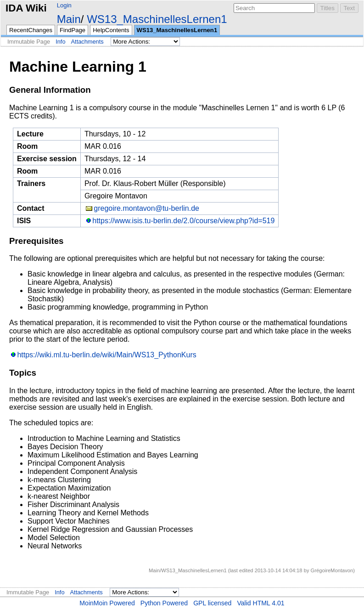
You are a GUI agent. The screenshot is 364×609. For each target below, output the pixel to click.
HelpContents (111, 30)
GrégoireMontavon (332, 570)
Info (60, 42)
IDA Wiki (26, 8)
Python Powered (164, 603)
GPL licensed (212, 603)
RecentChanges (31, 30)
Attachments (87, 42)
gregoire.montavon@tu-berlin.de (146, 208)
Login (64, 5)
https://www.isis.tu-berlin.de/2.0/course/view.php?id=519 (183, 221)
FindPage (73, 30)
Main (69, 19)
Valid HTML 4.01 (260, 603)
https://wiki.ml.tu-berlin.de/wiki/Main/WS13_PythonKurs (106, 355)
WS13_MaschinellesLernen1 (157, 19)
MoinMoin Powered (107, 603)
